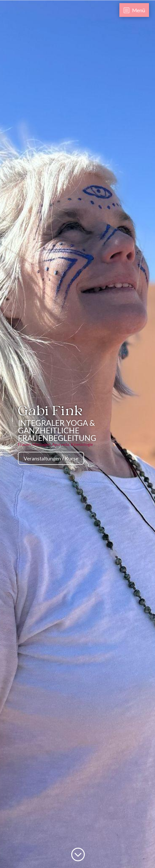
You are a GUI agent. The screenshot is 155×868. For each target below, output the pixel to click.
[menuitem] (134, 10)
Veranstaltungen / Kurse (51, 458)
